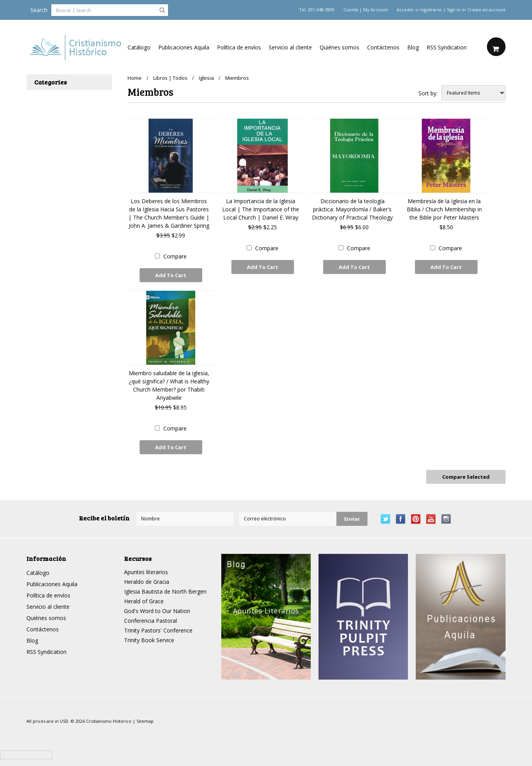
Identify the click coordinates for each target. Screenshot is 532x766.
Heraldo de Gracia (147, 581)
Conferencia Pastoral (150, 620)
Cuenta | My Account (366, 10)
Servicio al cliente (290, 47)
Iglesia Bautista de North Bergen (165, 591)
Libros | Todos (170, 78)
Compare (175, 256)
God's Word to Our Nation (157, 610)
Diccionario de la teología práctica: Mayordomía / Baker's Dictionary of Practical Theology (352, 209)
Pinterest (416, 518)
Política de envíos (239, 47)
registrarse (430, 10)
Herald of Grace (144, 600)
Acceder (405, 10)
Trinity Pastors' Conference (158, 630)
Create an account (486, 10)
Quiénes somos (339, 47)
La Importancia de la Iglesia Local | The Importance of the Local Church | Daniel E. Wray (261, 209)
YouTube (431, 518)
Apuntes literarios (146, 571)
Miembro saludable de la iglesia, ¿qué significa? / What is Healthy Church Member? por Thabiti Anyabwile (169, 385)
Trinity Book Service (149, 639)
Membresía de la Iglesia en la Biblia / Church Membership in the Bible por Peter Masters (444, 209)
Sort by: (428, 93)
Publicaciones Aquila (184, 47)
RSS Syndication (447, 47)
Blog (413, 47)
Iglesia (207, 78)
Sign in (454, 10)
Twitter (386, 518)
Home (135, 78)
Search (39, 10)
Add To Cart (171, 275)
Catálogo (139, 47)
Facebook (401, 518)
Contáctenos (383, 47)
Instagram (446, 518)
